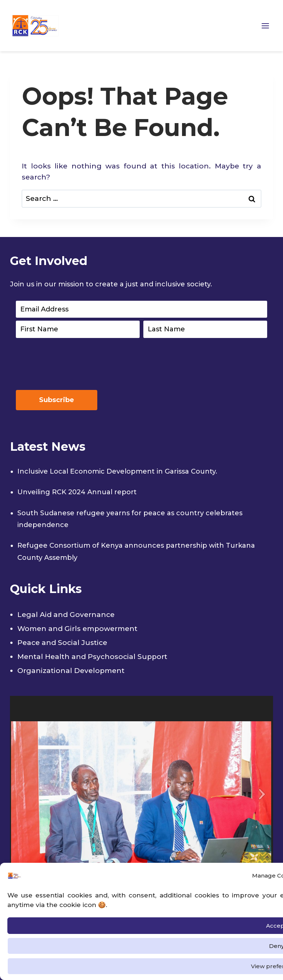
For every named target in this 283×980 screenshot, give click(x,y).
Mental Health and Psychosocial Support (92, 657)
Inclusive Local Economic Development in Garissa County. (117, 471)
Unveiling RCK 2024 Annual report (77, 492)
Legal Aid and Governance (66, 615)
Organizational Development (71, 671)
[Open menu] (265, 26)
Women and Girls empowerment (77, 629)
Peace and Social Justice (62, 643)
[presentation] (72, 362)
